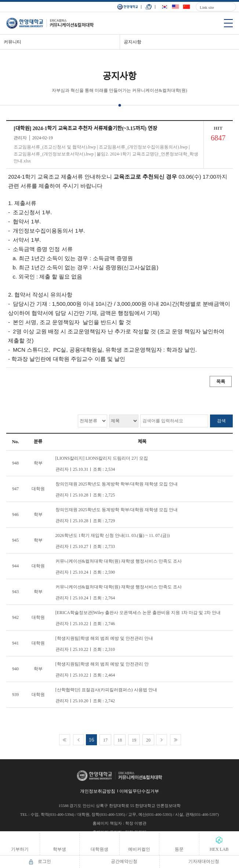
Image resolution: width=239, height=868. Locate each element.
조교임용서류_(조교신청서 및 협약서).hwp (55, 147)
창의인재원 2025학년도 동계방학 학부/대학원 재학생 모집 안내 (117, 484)
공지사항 (133, 42)
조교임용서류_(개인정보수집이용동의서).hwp (143, 147)
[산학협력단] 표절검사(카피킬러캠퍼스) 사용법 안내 (106, 690)
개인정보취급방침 (98, 791)
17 (105, 740)
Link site (207, 7)
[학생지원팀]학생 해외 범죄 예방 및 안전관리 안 (102, 664)
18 (120, 740)
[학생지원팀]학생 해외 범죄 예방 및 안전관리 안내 (104, 638)
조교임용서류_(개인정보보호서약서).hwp (54, 154)
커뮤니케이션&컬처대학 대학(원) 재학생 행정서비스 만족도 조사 (119, 561)
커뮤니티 (12, 42)
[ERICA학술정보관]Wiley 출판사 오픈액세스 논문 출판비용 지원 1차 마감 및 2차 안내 (138, 613)
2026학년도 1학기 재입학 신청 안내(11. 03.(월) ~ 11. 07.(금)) (113, 535)
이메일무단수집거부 (139, 791)
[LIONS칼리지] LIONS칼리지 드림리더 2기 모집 (102, 458)
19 (134, 740)
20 (148, 740)
